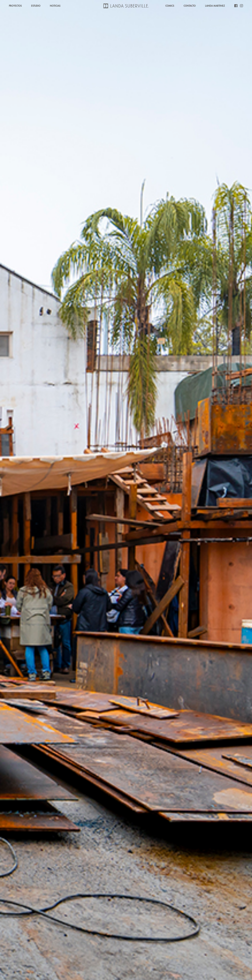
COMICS (170, 6)
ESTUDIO (36, 6)
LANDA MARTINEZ (215, 6)
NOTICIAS (55, 6)
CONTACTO (190, 6)
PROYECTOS (15, 6)
